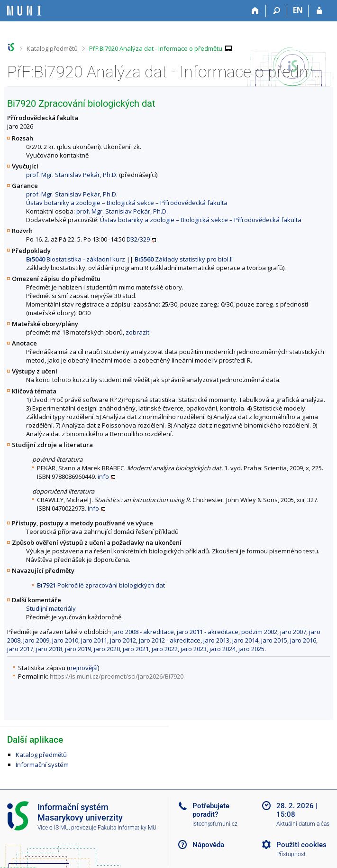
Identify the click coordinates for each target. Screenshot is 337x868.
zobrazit (137, 332)
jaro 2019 (78, 649)
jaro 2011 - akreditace (208, 632)
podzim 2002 (259, 632)
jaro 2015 (274, 640)
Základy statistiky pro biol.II (184, 259)
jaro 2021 (136, 649)
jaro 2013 (216, 640)
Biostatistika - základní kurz (76, 259)
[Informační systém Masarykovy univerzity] (24, 11)
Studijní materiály (51, 608)
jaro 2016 (303, 640)
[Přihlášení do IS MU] (319, 11)
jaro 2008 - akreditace (143, 632)
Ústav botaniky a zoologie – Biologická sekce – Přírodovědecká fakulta (127, 203)
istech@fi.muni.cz (215, 824)
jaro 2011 (94, 640)
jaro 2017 (20, 649)
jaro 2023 (194, 649)
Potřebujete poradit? (211, 810)
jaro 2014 (245, 640)
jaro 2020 (107, 649)
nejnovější (83, 668)
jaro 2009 (36, 640)
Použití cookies (301, 845)
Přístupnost (291, 854)
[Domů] (255, 11)
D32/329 (138, 239)
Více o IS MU (53, 828)
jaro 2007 (293, 632)
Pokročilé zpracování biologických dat (101, 585)
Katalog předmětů (52, 48)
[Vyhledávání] (277, 11)
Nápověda (208, 845)
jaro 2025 (251, 649)
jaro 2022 (165, 649)
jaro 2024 (223, 649)
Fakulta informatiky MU (127, 828)
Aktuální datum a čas (303, 824)
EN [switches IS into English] (298, 10)
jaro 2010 (65, 640)
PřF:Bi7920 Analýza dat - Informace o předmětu (156, 48)
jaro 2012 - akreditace (170, 640)
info (103, 476)
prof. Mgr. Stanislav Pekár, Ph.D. (72, 175)
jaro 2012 (123, 640)
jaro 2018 (49, 649)
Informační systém (42, 765)
